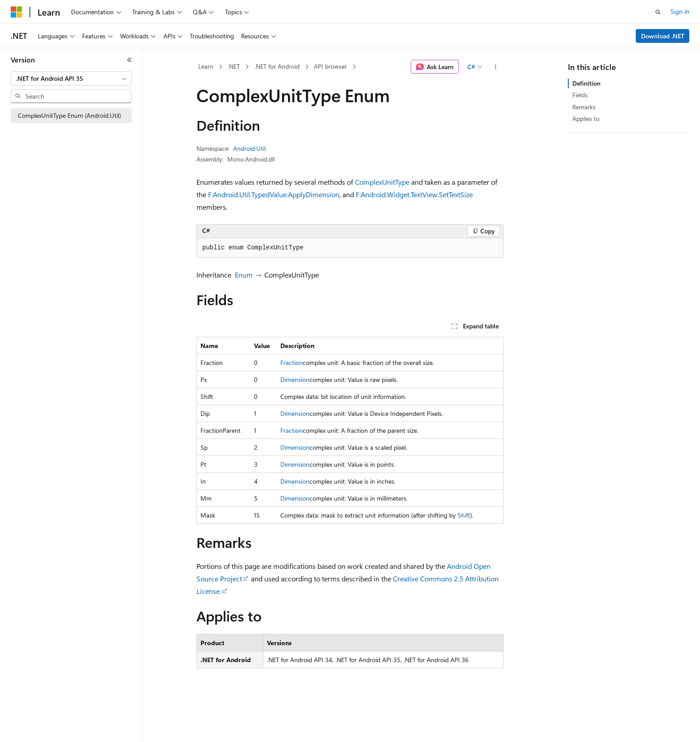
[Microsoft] (17, 12)
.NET (234, 66)
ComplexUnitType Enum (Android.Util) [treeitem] (69, 115)
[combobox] (71, 79)
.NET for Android (277, 66)
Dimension (295, 379)
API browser (330, 66)
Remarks (584, 107)
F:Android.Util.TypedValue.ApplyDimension (274, 194)
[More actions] (496, 67)
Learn (206, 66)
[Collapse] (129, 60)
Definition (586, 83)
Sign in (680, 11)
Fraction (292, 363)
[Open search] (658, 12)
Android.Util (249, 148)
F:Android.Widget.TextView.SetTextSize (414, 194)
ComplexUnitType (382, 182)
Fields (580, 95)
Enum (244, 275)
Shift (464, 515)
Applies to (586, 118)
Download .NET (663, 36)
